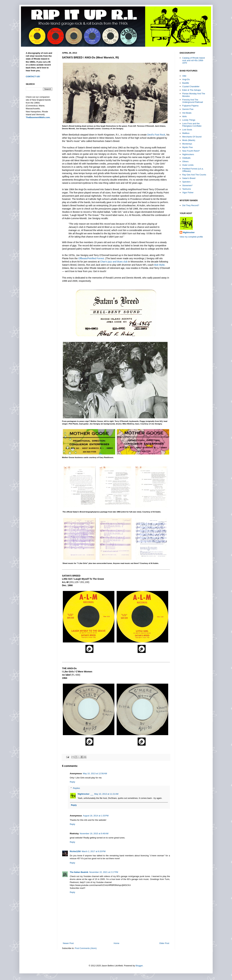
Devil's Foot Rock (156, 135)
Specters (186, 182)
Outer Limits (188, 165)
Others (185, 161)
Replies (76, 788)
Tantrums (186, 189)
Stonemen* (187, 185)
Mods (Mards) (189, 140)
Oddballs (186, 158)
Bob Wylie (159, 265)
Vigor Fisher (188, 193)
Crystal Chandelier (191, 86)
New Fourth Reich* (191, 151)
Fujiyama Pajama (190, 106)
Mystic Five (187, 147)
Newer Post (68, 943)
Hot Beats (187, 113)
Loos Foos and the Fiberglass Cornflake (192, 125)
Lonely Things (189, 120)
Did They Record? (191, 205)
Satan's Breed (189, 178)
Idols (184, 116)
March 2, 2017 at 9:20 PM (94, 851)
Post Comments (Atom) (86, 948)
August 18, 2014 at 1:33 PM (96, 816)
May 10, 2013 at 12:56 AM (95, 773)
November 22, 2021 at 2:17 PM (104, 872)
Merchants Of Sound (192, 137)
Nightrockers (188, 154)
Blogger (139, 966)
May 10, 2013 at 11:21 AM (106, 794)
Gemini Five (188, 109)
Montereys (187, 144)
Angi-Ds (186, 79)
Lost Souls (187, 130)
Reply (72, 782)
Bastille (186, 83)
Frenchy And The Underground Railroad (193, 101)
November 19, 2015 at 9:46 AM (94, 834)
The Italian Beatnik (79, 872)
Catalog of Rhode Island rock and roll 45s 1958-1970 (193, 60)
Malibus (186, 133)
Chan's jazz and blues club (114, 262)
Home (117, 943)
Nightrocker (84, 794)
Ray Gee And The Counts (194, 175)
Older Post (164, 943)
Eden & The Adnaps (191, 90)
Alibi (184, 76)
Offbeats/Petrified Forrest (91, 258)
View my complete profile (191, 237)
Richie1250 (75, 851)
